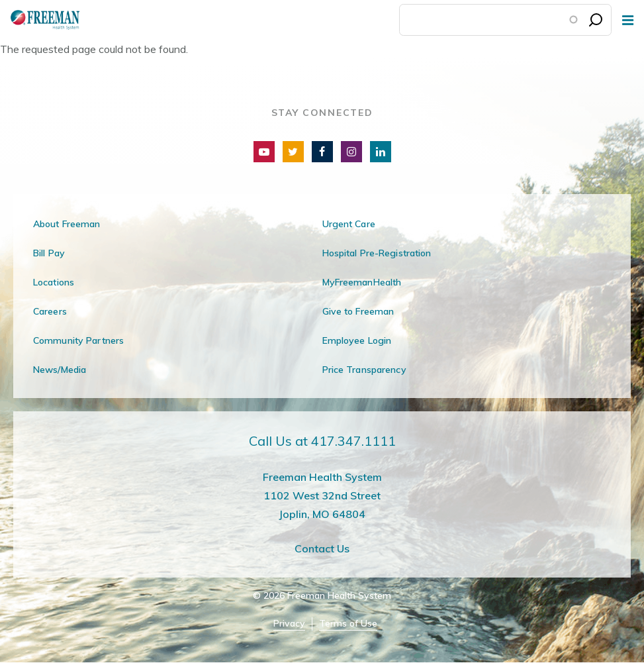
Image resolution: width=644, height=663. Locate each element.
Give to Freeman (358, 311)
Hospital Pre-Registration (377, 253)
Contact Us (322, 548)
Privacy (289, 624)
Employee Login (357, 340)
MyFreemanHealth (362, 282)
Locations (54, 282)
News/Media (60, 370)
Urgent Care (349, 224)
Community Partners (78, 340)
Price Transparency (364, 370)
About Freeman (67, 224)
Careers (50, 311)
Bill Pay (49, 253)
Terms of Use (348, 624)
